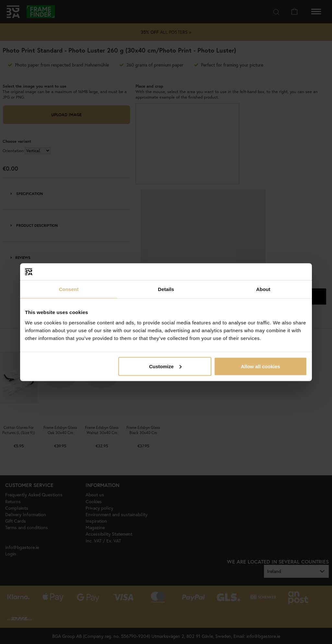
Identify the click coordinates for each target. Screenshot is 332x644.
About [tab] (263, 289)
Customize (165, 366)
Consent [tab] (69, 289)
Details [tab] (166, 289)
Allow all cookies (261, 366)
